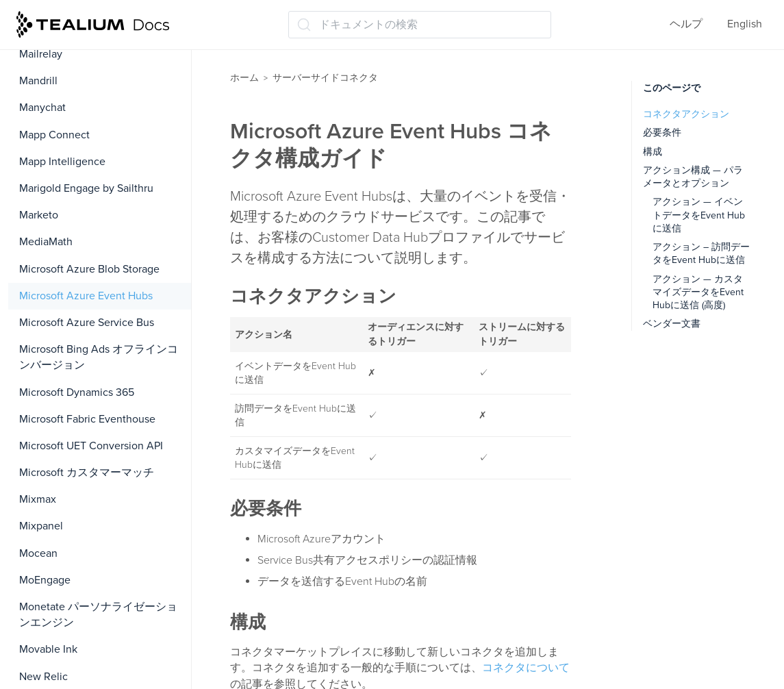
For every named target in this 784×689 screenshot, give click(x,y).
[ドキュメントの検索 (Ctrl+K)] (420, 25)
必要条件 (662, 133)
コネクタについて (526, 668)
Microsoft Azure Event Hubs (86, 296)
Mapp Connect (54, 135)
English (745, 24)
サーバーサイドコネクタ (325, 78)
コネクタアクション (686, 114)
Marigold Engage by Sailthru (86, 188)
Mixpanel (41, 526)
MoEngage (45, 580)
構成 (653, 152)
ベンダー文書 (672, 324)
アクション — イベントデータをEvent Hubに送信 (699, 215)
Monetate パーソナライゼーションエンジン (98, 615)
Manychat (42, 108)
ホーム (244, 78)
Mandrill (38, 81)
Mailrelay (41, 54)
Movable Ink (48, 649)
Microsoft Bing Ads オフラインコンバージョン (99, 357)
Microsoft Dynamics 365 (77, 392)
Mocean (38, 553)
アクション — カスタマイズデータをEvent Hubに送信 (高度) (698, 292)
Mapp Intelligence (62, 162)
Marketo (39, 215)
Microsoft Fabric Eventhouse (87, 419)
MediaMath (46, 242)
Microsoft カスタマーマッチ (87, 473)
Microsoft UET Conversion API (91, 446)
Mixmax (38, 499)
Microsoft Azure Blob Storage (89, 269)
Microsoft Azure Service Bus (87, 323)
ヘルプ (686, 24)
